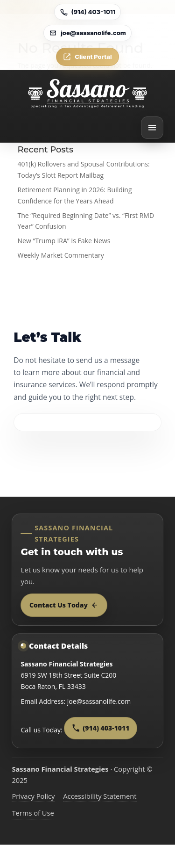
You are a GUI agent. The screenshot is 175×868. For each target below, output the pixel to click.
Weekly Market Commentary (61, 255)
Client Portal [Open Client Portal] (87, 57)
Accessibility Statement (100, 796)
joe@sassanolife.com (99, 701)
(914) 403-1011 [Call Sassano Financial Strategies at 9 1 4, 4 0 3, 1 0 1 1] (101, 728)
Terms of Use (33, 813)
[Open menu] (152, 128)
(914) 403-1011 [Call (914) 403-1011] (88, 12)
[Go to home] (87, 93)
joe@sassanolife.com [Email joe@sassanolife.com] (87, 33)
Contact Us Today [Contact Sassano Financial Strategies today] (64, 605)
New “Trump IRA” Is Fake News (64, 241)
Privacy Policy (33, 796)
